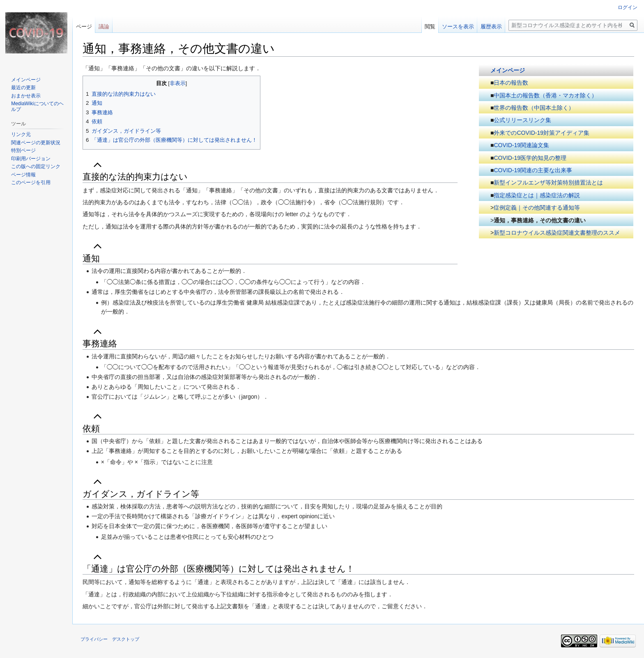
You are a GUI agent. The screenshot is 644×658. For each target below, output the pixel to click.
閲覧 (430, 27)
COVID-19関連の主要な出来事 (533, 170)
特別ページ (23, 150)
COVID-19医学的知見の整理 (530, 158)
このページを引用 (31, 182)
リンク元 (21, 134)
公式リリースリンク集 (522, 120)
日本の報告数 (511, 83)
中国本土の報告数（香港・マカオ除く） (545, 95)
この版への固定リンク (36, 166)
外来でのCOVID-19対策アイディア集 (542, 133)
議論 (104, 27)
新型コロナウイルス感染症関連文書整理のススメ (557, 233)
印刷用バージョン (31, 159)
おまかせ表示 (26, 96)
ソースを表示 (458, 27)
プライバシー (94, 639)
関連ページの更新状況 (36, 143)
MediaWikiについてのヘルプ (37, 106)
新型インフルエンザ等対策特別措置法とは (548, 182)
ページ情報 (23, 175)
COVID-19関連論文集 (521, 145)
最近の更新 (23, 88)
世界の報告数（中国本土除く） (534, 108)
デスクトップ (126, 639)
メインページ (508, 70)
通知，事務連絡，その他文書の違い (540, 220)
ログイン (628, 7)
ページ (84, 27)
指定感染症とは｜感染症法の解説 (537, 195)
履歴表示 (491, 27)
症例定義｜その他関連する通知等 (537, 208)
